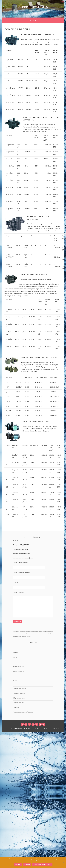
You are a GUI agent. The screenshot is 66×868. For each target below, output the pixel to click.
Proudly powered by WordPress (20, 728)
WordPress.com (52, 728)
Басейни (15, 653)
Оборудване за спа (18, 703)
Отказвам (27, 864)
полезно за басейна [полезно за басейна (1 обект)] (22, 636)
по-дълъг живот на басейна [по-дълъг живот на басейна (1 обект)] (46, 634)
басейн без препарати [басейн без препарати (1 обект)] (21, 632)
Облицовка (16, 707)
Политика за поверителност (42, 864)
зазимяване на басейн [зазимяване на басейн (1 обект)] (23, 634)
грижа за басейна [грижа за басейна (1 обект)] (49, 632)
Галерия (15, 676)
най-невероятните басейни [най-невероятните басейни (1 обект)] (34, 634)
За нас (15, 681)
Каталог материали (19, 667)
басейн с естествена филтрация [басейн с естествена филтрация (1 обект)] (33, 632)
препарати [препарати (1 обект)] (29, 636)
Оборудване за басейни (20, 689)
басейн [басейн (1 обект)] (15, 632)
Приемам (18, 864)
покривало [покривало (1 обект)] (15, 636)
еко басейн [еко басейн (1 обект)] (15, 634)
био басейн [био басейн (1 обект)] (43, 632)
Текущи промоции (18, 671)
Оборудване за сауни (19, 698)
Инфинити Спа (33, 7)
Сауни (15, 657)
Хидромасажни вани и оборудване (23, 712)
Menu (34, 20)
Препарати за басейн (19, 693)
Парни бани (16, 662)
